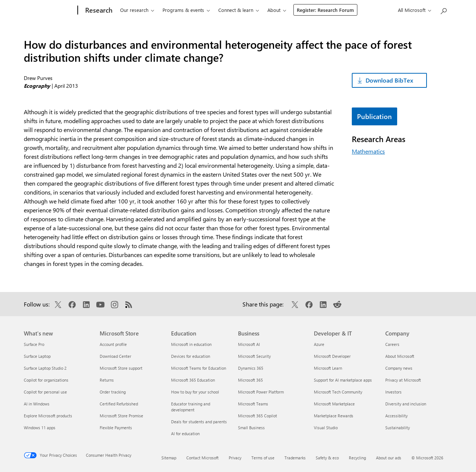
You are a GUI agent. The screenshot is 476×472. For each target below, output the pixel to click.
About (274, 10)
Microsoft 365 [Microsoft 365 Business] (250, 380)
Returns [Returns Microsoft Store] (107, 380)
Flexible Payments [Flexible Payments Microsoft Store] (116, 428)
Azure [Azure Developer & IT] (319, 344)
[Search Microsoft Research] (443, 9)
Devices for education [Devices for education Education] (191, 356)
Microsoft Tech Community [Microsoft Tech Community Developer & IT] (338, 392)
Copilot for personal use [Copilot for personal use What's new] (45, 392)
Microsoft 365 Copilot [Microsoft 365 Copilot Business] (258, 416)
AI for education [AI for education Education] (185, 434)
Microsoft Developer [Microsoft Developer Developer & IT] (332, 356)
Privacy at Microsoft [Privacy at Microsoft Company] (403, 380)
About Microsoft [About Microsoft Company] (400, 356)
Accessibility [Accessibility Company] (396, 416)
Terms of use (263, 458)
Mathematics (368, 151)
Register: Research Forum (325, 10)
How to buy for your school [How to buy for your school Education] (195, 392)
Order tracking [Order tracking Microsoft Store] (113, 392)
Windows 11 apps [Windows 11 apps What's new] (40, 428)
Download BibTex (389, 80)
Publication (374, 116)
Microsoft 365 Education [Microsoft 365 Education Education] (193, 380)
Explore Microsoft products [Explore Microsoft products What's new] (48, 416)
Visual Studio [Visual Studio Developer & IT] (326, 428)
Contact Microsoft (202, 458)
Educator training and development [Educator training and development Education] (191, 407)
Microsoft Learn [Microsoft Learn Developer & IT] (328, 368)
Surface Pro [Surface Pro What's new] (34, 344)
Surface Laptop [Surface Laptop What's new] (37, 356)
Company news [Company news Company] (399, 368)
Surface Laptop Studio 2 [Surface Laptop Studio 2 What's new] (45, 368)
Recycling (357, 458)
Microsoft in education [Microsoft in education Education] (191, 344)
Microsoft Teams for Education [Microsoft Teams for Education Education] (199, 368)
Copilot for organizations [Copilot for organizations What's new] (46, 380)
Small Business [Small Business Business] (251, 428)
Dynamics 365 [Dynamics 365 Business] (251, 368)
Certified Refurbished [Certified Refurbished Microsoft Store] (119, 404)
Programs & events (183, 10)
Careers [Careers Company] (392, 344)
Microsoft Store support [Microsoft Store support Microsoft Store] (121, 368)
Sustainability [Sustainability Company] (398, 428)
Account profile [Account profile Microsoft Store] (113, 344)
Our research (134, 10)
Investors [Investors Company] (393, 392)
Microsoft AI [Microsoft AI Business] (249, 344)
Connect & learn (236, 10)
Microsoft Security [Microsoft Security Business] (254, 356)
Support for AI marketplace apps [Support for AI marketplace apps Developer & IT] (343, 380)
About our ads (389, 458)
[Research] (98, 10)
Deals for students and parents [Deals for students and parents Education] (199, 422)
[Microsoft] (49, 10)
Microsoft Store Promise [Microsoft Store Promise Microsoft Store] (121, 416)
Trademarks (295, 458)
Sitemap (169, 458)
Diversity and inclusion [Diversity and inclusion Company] (406, 404)
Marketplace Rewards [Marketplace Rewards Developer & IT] (334, 416)
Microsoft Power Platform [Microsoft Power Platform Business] (261, 392)
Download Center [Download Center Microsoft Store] (115, 356)
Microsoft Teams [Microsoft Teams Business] (253, 404)
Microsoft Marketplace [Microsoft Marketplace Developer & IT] (334, 404)
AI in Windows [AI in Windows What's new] (37, 404)
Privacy (235, 458)
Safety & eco (327, 458)
